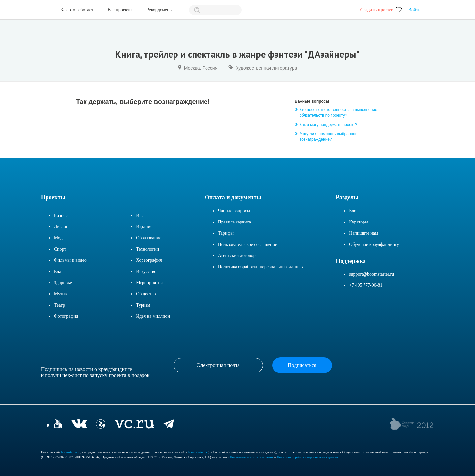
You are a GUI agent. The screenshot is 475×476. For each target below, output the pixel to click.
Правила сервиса (235, 222)
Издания (144, 227)
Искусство (146, 271)
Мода (59, 238)
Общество (146, 294)
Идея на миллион (153, 316)
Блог (354, 211)
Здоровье (63, 283)
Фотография (66, 316)
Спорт (60, 249)
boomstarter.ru (71, 452)
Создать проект (376, 10)
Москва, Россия (201, 68)
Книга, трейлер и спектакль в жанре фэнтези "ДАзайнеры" (237, 54)
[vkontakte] (79, 425)
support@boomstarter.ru (371, 274)
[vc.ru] (134, 425)
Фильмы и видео (70, 260)
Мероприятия (149, 283)
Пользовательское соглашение (248, 244)
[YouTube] (58, 425)
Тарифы (226, 233)
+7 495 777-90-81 (366, 285)
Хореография (149, 260)
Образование (149, 238)
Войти (414, 10)
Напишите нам (364, 233)
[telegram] (169, 425)
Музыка (62, 294)
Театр (60, 305)
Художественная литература (266, 68)
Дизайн (61, 227)
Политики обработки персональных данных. (308, 457)
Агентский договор (237, 256)
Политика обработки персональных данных (261, 267)
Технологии (147, 249)
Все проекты (120, 10)
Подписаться (302, 365)
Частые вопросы (234, 211)
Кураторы (358, 222)
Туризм (143, 305)
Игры (141, 215)
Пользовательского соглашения (252, 457)
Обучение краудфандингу (374, 244)
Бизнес (61, 215)
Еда (58, 271)
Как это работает (77, 10)
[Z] (101, 425)
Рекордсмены (159, 10)
